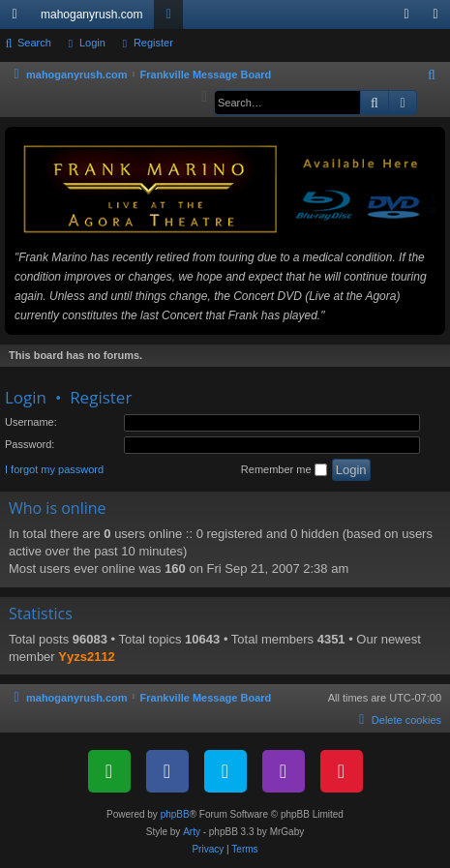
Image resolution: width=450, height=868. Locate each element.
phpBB (175, 814)
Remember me (284, 470)
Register (153, 43)
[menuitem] (433, 75)
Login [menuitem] (411, 18)
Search (34, 43)
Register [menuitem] (440, 18)
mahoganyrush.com (91, 15)
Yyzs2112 (87, 657)
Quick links (18, 18)
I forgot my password (54, 469)
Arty (192, 832)
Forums (172, 18)
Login (92, 43)
